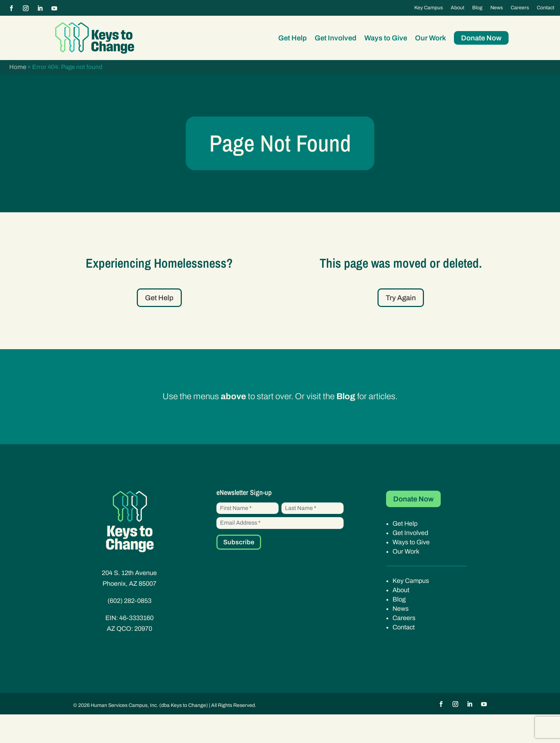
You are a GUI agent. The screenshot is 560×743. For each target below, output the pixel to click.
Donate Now (481, 38)
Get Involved (336, 38)
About (457, 8)
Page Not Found (280, 157)
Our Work (431, 38)
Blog (477, 8)
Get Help (292, 38)
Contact (546, 8)
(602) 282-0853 (129, 629)
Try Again (401, 326)
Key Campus (429, 8)
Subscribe (239, 571)
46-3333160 (136, 646)
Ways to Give (386, 38)
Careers (520, 8)
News (497, 8)
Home (18, 67)
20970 (143, 657)
